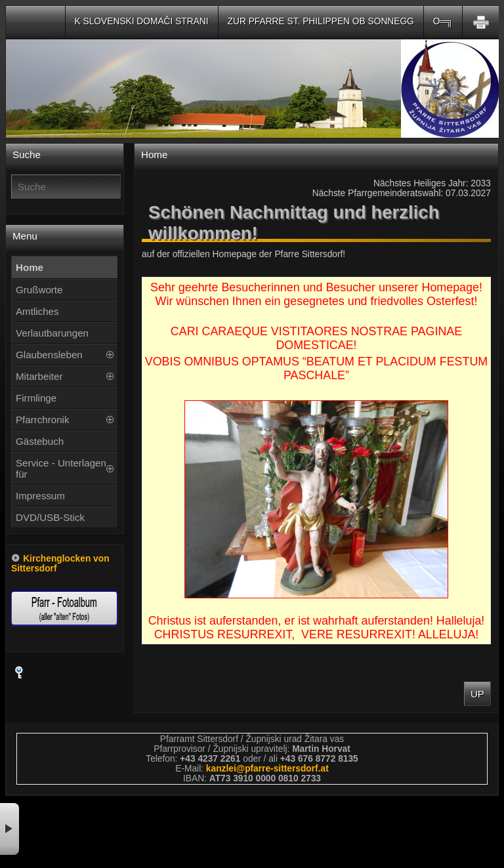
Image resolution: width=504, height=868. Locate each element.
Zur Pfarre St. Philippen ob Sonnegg (321, 21)
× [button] (10, 829)
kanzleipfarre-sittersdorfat (267, 769)
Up (477, 694)
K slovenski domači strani (142, 21)
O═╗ (443, 21)
